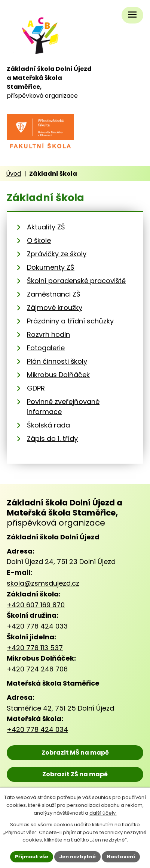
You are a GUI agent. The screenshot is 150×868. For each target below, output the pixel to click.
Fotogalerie (46, 348)
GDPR (36, 388)
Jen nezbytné (77, 857)
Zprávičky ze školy (57, 254)
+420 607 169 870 (36, 605)
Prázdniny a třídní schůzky (70, 321)
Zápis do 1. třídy (52, 438)
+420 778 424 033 (37, 626)
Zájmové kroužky (55, 308)
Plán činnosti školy (57, 361)
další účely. (103, 813)
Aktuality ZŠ (46, 227)
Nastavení (121, 857)
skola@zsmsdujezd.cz (43, 583)
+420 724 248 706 (37, 669)
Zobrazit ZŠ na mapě (75, 774)
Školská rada (48, 425)
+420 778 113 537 (35, 648)
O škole (39, 240)
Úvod (13, 174)
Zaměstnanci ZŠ (54, 294)
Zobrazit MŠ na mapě (75, 753)
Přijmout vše (32, 857)
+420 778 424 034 (37, 729)
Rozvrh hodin (48, 334)
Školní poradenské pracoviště (76, 281)
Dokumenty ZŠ (51, 267)
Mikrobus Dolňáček (58, 375)
